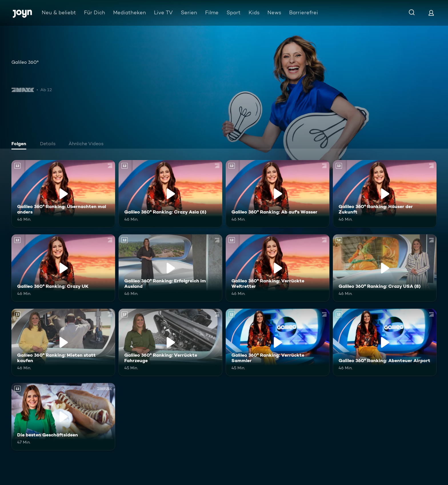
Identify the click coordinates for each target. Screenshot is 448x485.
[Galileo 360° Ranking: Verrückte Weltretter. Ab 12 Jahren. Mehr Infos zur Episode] (278, 268)
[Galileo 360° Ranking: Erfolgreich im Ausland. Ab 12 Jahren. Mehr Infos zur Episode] (170, 268)
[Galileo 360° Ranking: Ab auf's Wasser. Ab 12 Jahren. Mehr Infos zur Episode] (278, 194)
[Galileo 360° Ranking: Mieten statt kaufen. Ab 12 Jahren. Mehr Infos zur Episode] (63, 342)
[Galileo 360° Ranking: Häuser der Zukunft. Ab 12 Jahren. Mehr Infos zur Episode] (385, 194)
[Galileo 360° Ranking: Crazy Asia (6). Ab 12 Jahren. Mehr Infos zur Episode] (170, 194)
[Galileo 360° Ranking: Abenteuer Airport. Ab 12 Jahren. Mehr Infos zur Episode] (385, 342)
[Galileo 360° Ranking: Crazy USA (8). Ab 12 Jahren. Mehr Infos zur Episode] (385, 268)
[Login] (431, 13)
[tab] (20, 144)
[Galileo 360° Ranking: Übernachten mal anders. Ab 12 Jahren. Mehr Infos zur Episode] (63, 194)
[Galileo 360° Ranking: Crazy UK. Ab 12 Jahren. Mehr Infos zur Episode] (63, 268)
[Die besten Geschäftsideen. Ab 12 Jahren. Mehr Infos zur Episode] (63, 417)
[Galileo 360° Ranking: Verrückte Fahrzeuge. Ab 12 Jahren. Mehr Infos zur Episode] (170, 342)
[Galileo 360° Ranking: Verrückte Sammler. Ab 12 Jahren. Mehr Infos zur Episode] (278, 342)
